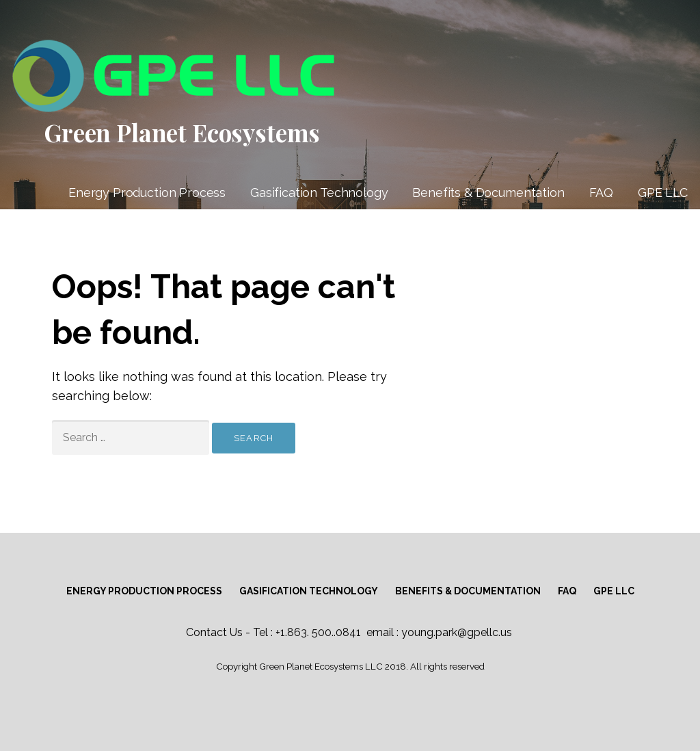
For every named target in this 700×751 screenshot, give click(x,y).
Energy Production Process (147, 193)
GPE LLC (663, 193)
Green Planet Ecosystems (182, 132)
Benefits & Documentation (488, 193)
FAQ (602, 193)
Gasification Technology (319, 193)
